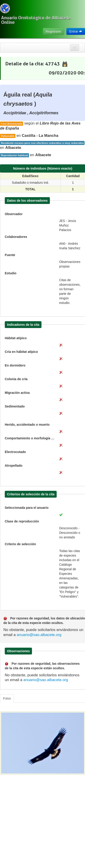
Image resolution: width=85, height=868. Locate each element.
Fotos (7, 698)
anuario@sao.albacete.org (39, 635)
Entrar (76, 31)
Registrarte (53, 31)
